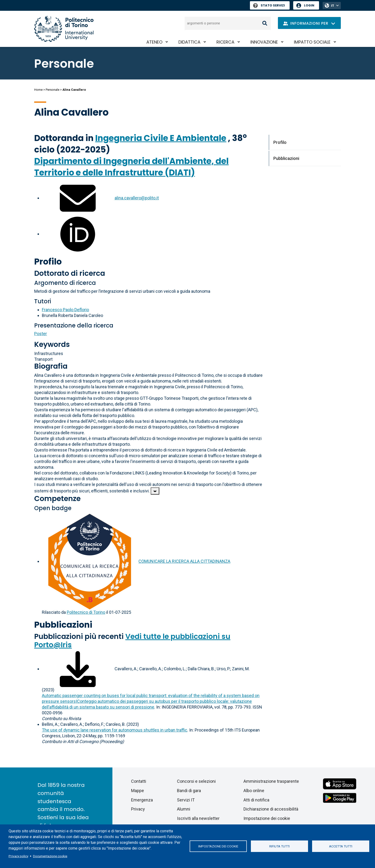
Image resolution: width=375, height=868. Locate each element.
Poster (41, 334)
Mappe (138, 791)
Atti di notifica (256, 800)
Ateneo (154, 42)
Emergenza (142, 800)
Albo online (254, 791)
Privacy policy (18, 856)
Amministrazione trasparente (271, 781)
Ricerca (225, 42)
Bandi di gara (189, 791)
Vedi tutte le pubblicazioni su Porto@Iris (132, 641)
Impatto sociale (312, 42)
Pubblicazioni (63, 625)
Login (309, 5)
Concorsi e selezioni (196, 781)
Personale (52, 90)
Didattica (189, 42)
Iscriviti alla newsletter (198, 818)
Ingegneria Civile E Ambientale (161, 138)
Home (38, 90)
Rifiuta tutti (279, 846)
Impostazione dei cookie (218, 846)
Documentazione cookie (50, 856)
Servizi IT (186, 800)
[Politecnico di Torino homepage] (64, 29)
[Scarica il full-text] (78, 669)
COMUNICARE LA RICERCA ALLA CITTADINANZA (184, 561)
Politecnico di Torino (86, 612)
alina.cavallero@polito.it (137, 198)
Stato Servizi (269, 5)
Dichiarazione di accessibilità (271, 809)
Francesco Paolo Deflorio (65, 310)
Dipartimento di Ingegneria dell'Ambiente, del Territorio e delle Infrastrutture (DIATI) (131, 167)
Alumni (184, 809)
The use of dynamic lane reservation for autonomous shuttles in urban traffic (115, 730)
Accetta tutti (341, 846)
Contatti (139, 781)
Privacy (138, 809)
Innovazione (264, 42)
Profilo (48, 262)
